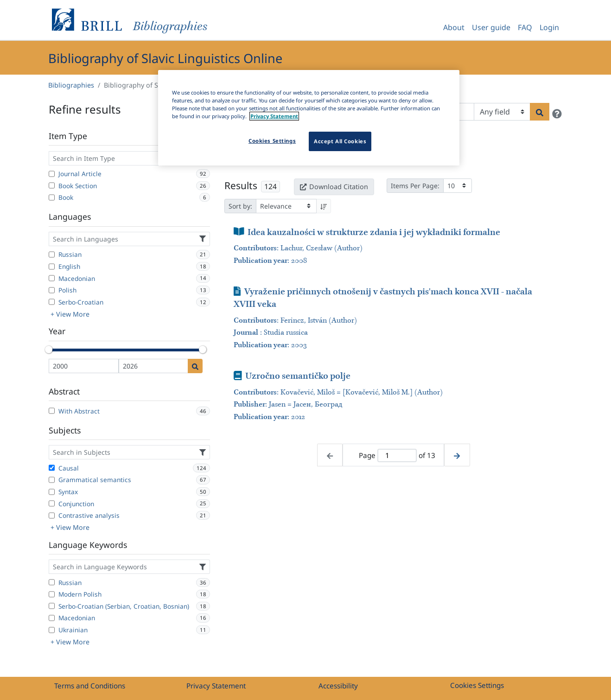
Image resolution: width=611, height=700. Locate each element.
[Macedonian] (52, 278)
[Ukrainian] (52, 630)
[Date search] (195, 366)
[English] (52, 267)
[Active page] (397, 455)
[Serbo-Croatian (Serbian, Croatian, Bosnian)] (52, 606)
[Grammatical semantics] (52, 480)
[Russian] (52, 255)
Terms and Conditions (90, 686)
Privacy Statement (216, 686)
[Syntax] (52, 492)
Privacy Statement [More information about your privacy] (274, 116)
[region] (309, 118)
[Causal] (52, 468)
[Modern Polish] (52, 594)
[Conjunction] (52, 503)
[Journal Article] (52, 174)
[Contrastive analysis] (52, 515)
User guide (491, 27)
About (454, 27)
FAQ (525, 27)
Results (241, 185)
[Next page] (457, 455)
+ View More (70, 314)
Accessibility (338, 686)
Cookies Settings (477, 685)
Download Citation (334, 187)
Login (549, 27)
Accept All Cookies (340, 141)
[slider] (49, 350)
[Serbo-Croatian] (52, 302)
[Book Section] (52, 185)
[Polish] (52, 290)
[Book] (52, 197)
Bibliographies (71, 85)
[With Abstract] (52, 411)
